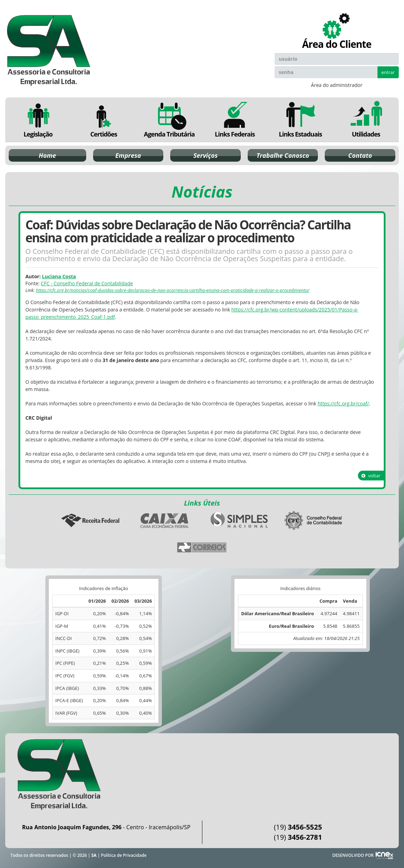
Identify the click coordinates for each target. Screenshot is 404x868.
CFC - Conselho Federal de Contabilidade (87, 283)
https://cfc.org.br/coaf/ (343, 403)
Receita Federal (90, 521)
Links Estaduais (300, 120)
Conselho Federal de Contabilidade (314, 521)
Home (47, 155)
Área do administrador (336, 85)
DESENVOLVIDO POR (353, 855)
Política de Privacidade (124, 855)
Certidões (104, 120)
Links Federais (235, 120)
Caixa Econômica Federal (165, 521)
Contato (360, 155)
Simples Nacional (239, 521)
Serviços (205, 155)
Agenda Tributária (169, 120)
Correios (202, 547)
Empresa (128, 155)
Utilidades (366, 120)
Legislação (38, 120)
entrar (388, 72)
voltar (371, 476)
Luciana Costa (59, 276)
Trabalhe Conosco (283, 155)
